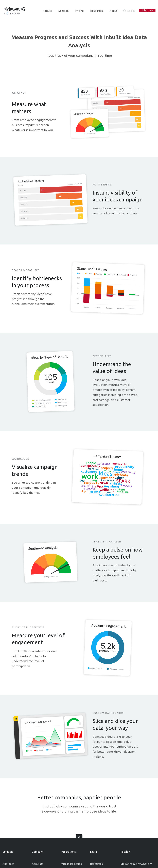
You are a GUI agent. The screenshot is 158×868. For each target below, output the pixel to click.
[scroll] (79, 838)
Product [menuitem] (47, 11)
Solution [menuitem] (64, 11)
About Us (38, 864)
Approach (8, 864)
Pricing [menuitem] (80, 11)
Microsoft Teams (71, 864)
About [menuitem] (113, 11)
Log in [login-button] (129, 11)
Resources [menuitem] (97, 11)
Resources (96, 864)
